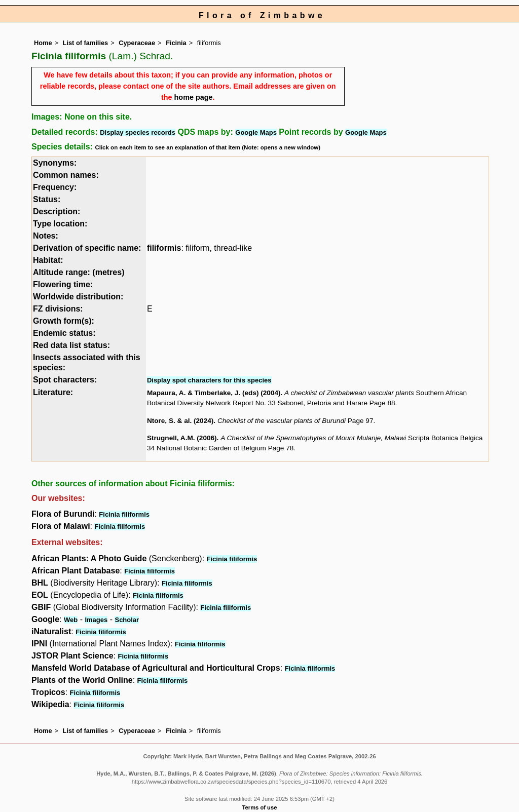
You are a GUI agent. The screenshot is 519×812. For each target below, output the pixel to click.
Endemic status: (64, 333)
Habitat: (48, 260)
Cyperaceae (137, 43)
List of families (86, 43)
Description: (57, 211)
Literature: (53, 392)
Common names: (66, 175)
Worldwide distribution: (78, 297)
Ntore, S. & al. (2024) (180, 421)
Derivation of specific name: (87, 248)
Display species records (138, 132)
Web (71, 620)
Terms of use (260, 807)
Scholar (127, 620)
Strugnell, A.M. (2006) (182, 438)
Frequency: (55, 187)
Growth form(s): (64, 321)
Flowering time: (63, 284)
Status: (47, 199)
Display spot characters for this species (209, 380)
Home (43, 43)
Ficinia (176, 43)
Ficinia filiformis (124, 514)
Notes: (46, 236)
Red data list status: (71, 345)
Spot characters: (65, 380)
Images (96, 620)
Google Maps (256, 132)
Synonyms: (55, 163)
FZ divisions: (58, 309)
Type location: (60, 224)
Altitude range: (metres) (79, 272)
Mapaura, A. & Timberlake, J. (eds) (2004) (214, 393)
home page (194, 97)
